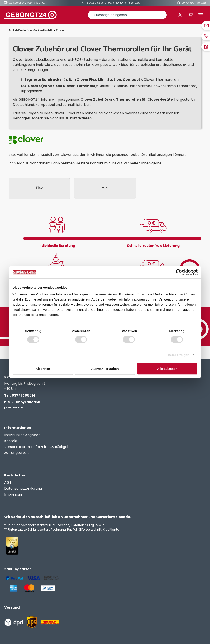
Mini (105, 188)
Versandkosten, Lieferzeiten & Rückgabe (38, 447)
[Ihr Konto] (180, 15)
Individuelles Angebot (22, 435)
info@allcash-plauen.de (23, 405)
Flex (39, 188)
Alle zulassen (167, 369)
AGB (8, 482)
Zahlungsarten (16, 453)
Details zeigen (179, 355)
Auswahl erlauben (105, 369)
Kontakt (11, 441)
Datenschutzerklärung (23, 488)
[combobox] (127, 15)
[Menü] (201, 15)
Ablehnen (43, 369)
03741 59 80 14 (117, 3)
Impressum (14, 494)
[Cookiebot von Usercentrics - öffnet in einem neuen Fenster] (179, 272)
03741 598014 (20, 395)
